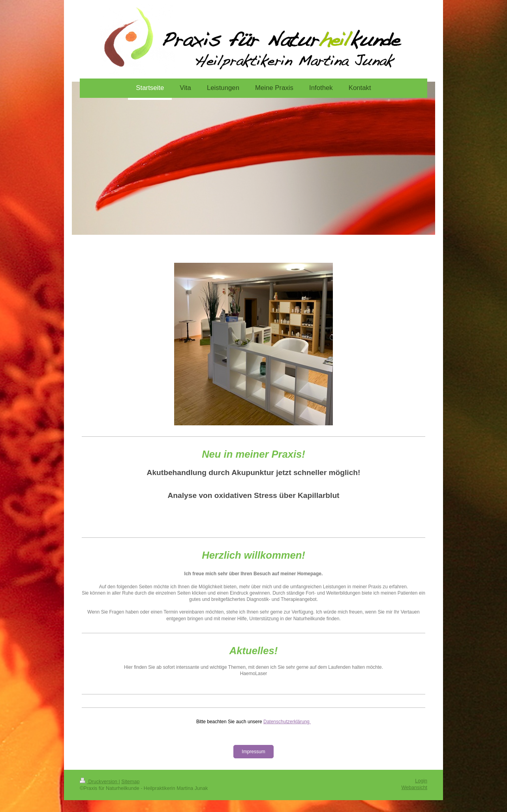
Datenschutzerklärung (286, 722)
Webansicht (414, 788)
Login (421, 781)
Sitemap (130, 782)
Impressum (253, 752)
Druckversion (99, 782)
